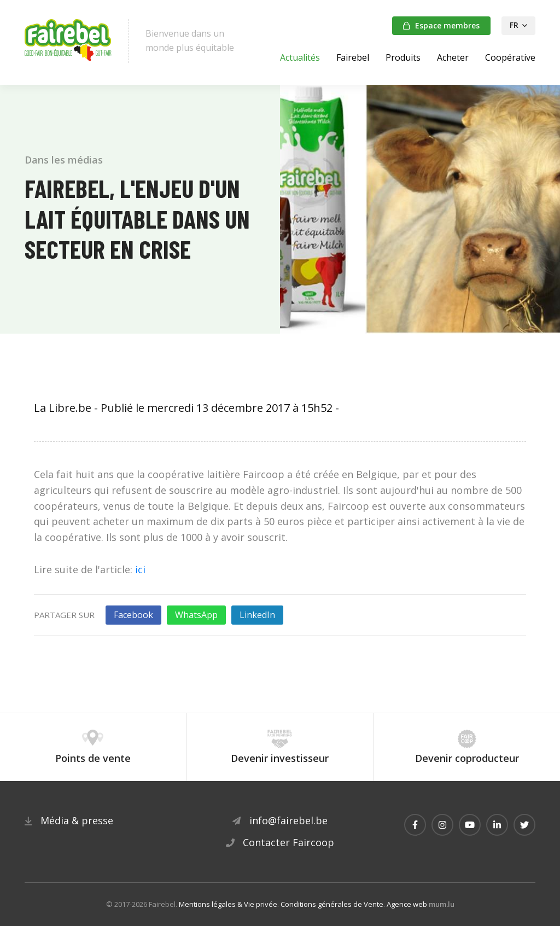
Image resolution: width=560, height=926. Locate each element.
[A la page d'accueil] (68, 41)
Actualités (300, 57)
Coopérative (510, 57)
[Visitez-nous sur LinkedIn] (497, 825)
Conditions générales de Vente (332, 904)
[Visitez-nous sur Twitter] (524, 825)
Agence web (407, 904)
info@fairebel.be (288, 820)
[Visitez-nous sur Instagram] (442, 825)
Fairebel (353, 57)
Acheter (453, 57)
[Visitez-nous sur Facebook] (415, 825)
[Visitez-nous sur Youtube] (470, 825)
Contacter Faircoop (288, 842)
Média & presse (77, 820)
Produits (403, 57)
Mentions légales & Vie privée (228, 904)
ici (140, 569)
